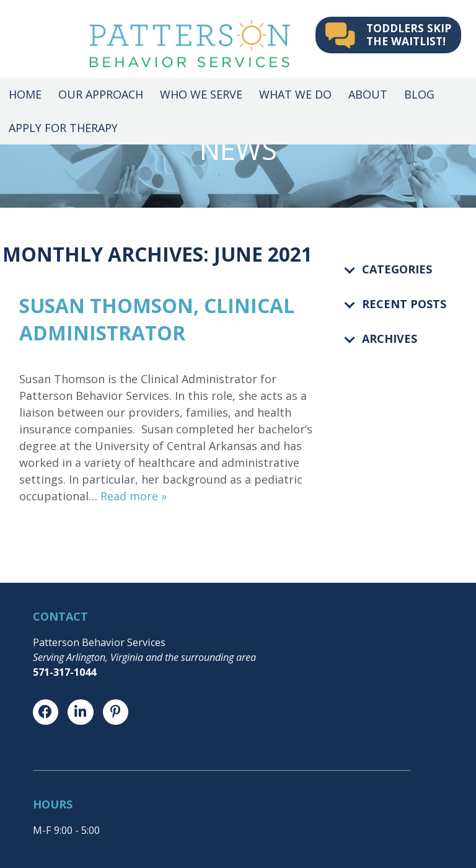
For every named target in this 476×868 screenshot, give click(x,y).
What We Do (295, 94)
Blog (419, 94)
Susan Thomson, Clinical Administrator (157, 319)
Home (25, 94)
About (368, 94)
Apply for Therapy (63, 128)
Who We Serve (201, 94)
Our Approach (101, 94)
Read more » (134, 496)
